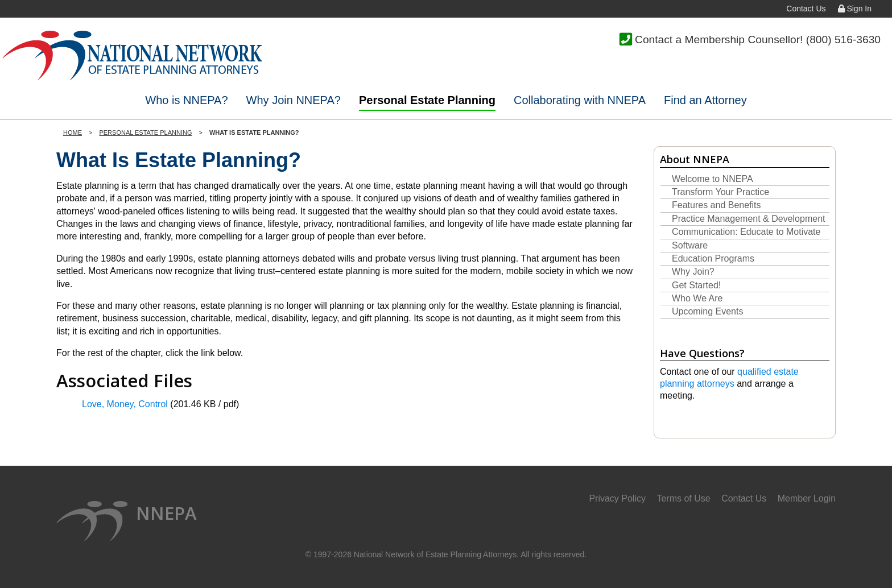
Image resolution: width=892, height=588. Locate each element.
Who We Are (697, 298)
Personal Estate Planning (145, 132)
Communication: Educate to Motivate (746, 232)
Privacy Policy (617, 498)
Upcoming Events (707, 311)
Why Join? (693, 272)
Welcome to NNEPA (713, 179)
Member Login (807, 498)
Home (73, 132)
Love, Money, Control (125, 404)
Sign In (855, 9)
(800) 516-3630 (843, 40)
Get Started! (696, 285)
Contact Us (806, 9)
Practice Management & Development (748, 219)
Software (690, 245)
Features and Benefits (717, 205)
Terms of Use (683, 498)
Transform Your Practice (720, 192)
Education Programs (713, 258)
